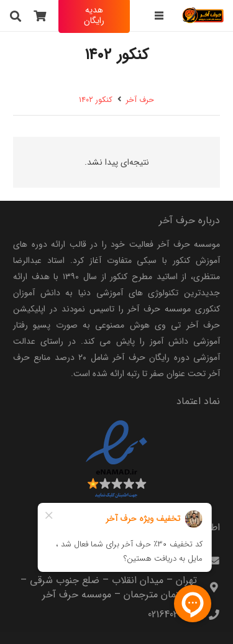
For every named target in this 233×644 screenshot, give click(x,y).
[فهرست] (158, 16)
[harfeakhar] (203, 16)
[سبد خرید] (40, 16)
